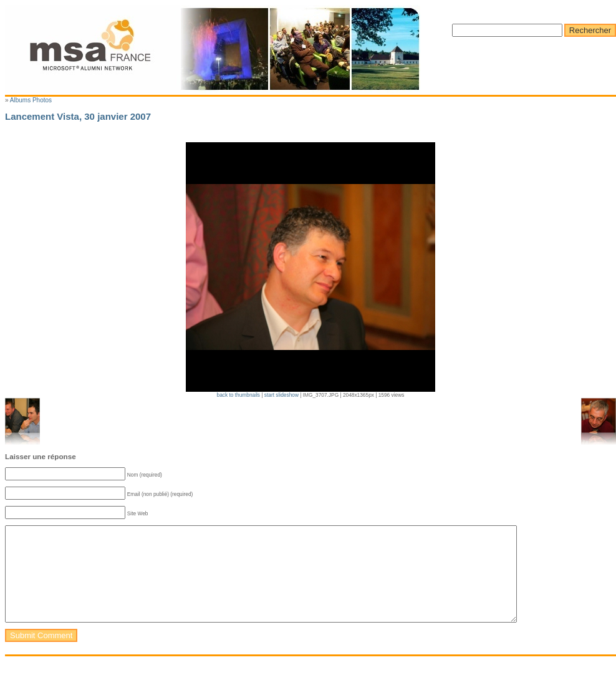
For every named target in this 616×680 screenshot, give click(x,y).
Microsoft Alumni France (213, 49)
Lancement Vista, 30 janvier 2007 (78, 116)
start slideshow (282, 395)
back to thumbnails (239, 395)
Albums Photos (31, 100)
